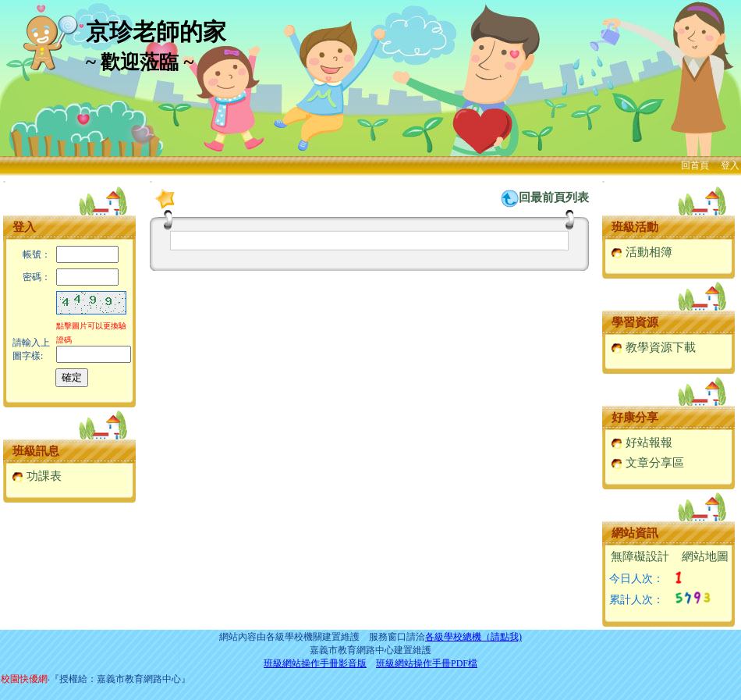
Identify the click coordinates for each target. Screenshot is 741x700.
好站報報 (642, 442)
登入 (730, 165)
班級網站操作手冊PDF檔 (427, 663)
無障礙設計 (640, 556)
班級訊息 (36, 451)
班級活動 (635, 227)
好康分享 (635, 418)
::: (4, 181)
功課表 (37, 476)
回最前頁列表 (554, 197)
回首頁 (695, 165)
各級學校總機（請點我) (473, 637)
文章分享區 (647, 463)
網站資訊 (635, 533)
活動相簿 (642, 252)
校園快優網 (24, 679)
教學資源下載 (653, 347)
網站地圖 (705, 556)
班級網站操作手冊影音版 (315, 663)
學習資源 (635, 322)
